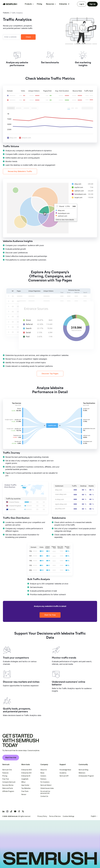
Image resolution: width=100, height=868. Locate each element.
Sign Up (92, 4)
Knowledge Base (65, 770)
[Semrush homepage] (10, 4)
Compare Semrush (9, 782)
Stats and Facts (8, 788)
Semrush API (64, 776)
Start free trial (11, 758)
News (42, 773)
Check (28, 37)
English (93, 816)
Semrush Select (46, 785)
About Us (44, 770)
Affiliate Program (8, 791)
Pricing (39, 4)
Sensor (24, 794)
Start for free (50, 615)
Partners (43, 779)
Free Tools (25, 791)
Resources (50, 4)
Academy (63, 773)
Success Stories (8, 785)
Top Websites (26, 788)
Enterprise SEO (27, 770)
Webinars (82, 773)
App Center (25, 785)
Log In (82, 4)
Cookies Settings (68, 816)
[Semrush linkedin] (3, 811)
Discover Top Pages (50, 374)
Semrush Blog (83, 770)
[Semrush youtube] (15, 811)
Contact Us (44, 796)
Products (28, 4)
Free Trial (6, 779)
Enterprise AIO (26, 773)
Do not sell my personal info (45, 792)
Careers (43, 776)
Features (6, 13)
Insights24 (25, 779)
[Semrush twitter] (23, 811)
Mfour (23, 782)
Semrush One (7, 770)
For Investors (45, 782)
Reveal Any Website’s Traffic (20, 171)
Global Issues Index (47, 788)
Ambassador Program (86, 776)
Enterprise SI (26, 776)
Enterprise (63, 4)
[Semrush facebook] (19, 811)
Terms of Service (55, 816)
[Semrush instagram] (7, 811)
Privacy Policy (42, 816)
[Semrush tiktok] (11, 811)
